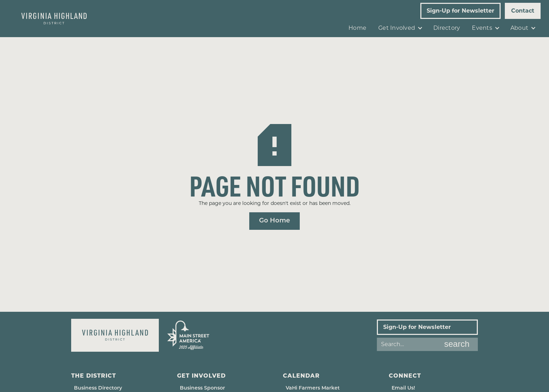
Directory (447, 28)
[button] (400, 28)
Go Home (274, 221)
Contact (523, 11)
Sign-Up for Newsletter (460, 11)
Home (357, 28)
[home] (54, 19)
